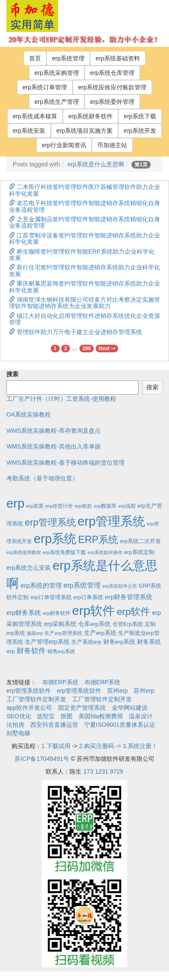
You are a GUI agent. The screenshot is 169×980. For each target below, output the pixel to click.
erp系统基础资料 (118, 58)
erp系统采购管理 (57, 73)
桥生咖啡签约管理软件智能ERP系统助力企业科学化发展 (82, 255)
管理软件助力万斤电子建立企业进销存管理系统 (76, 332)
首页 (35, 58)
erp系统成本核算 (35, 116)
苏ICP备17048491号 (42, 759)
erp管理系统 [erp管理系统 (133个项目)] (50, 522)
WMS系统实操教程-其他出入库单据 (54, 446)
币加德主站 (112, 145)
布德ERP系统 (60, 682)
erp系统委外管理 (112, 102)
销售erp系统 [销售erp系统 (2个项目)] (61, 651)
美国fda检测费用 (101, 716)
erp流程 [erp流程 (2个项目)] (127, 506)
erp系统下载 (140, 116)
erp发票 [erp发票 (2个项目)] (35, 506)
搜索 (12, 374)
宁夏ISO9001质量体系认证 (120, 725)
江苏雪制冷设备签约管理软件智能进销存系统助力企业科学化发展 (84, 239)
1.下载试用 (56, 746)
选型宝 (46, 716)
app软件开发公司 (29, 708)
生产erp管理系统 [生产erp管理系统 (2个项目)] (63, 633)
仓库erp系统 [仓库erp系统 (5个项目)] (94, 624)
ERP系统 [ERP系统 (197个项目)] (98, 540)
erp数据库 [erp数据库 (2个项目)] (105, 506)
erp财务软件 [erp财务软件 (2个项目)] (57, 613)
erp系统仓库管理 (112, 73)
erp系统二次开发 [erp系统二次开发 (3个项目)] (140, 541)
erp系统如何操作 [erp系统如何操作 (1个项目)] (105, 552)
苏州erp (117, 691)
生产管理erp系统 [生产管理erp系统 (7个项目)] (47, 642)
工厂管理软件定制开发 (36, 699)
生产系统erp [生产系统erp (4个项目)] (86, 642)
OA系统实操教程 (29, 414)
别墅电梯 (18, 733)
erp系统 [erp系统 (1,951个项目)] (55, 539)
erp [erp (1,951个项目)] (15, 503)
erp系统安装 (29, 131)
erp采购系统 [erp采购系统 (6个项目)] (60, 624)
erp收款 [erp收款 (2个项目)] (83, 506)
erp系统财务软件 (90, 116)
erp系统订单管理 (45, 87)
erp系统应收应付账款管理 (112, 87)
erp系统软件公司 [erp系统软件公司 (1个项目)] (120, 586)
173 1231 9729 (103, 771)
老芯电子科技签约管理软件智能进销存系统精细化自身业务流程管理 (84, 206)
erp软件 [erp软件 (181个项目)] (133, 611)
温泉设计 (141, 716)
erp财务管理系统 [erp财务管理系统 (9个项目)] (129, 597)
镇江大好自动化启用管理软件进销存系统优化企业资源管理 (84, 319)
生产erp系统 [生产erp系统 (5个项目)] (100, 633)
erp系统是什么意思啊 (96, 164)
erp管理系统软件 (29, 691)
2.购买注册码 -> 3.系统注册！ (118, 746)
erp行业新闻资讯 (64, 145)
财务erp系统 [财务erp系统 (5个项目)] (119, 642)
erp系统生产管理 (57, 102)
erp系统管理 (68, 58)
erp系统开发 (140, 131)
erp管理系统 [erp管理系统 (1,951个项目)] (111, 521)
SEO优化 (19, 716)
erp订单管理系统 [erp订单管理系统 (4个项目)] (51, 597)
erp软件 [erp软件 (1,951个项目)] (93, 610)
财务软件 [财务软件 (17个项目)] (31, 651)
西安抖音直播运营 (54, 725)
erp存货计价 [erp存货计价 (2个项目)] (59, 506)
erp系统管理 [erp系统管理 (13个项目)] (82, 585)
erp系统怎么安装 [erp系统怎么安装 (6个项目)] (29, 568)
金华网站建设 (130, 708)
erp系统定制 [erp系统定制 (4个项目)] (139, 552)
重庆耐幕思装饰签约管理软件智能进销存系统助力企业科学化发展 (84, 287)
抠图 (67, 716)
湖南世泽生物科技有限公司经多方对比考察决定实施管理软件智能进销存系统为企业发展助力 (84, 303)
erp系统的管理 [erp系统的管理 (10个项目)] (41, 585)
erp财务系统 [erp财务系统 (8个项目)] (24, 613)
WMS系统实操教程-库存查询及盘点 (54, 431)
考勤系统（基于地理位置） (42, 478)
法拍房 (15, 725)
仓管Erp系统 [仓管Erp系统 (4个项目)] (128, 624)
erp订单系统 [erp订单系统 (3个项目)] (88, 597)
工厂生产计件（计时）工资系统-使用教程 (61, 399)
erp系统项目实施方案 (84, 131)
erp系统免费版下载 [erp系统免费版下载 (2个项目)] (64, 552)
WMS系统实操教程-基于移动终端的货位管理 (66, 463)
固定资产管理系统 (82, 708)
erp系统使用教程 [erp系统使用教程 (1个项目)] (24, 552)
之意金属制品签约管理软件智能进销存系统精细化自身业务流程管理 (84, 222)
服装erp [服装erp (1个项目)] (35, 633)
